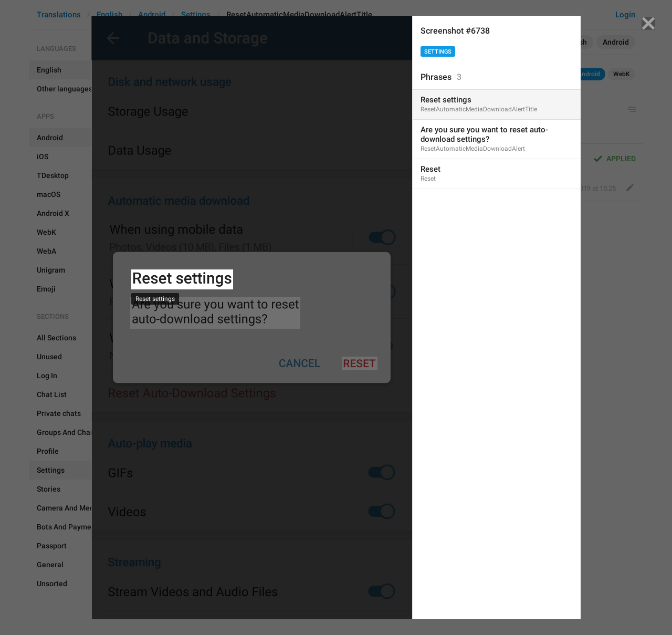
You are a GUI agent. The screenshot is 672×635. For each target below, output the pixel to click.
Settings (438, 52)
